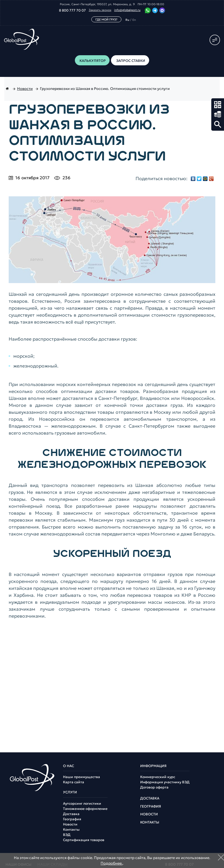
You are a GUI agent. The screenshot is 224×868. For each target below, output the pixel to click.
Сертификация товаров (84, 840)
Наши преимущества (82, 777)
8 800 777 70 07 (72, 10)
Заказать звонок (100, 10)
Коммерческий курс (158, 777)
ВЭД (67, 835)
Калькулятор (218, 105)
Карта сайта (74, 782)
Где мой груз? (106, 20)
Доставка (71, 814)
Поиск (218, 124)
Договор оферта (154, 787)
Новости (70, 824)
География (72, 819)
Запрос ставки (218, 114)
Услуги (70, 792)
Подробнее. (112, 863)
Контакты (71, 830)
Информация (153, 766)
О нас (69, 766)
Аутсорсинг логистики (82, 804)
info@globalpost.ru (127, 10)
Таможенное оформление (85, 809)
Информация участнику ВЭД (165, 782)
